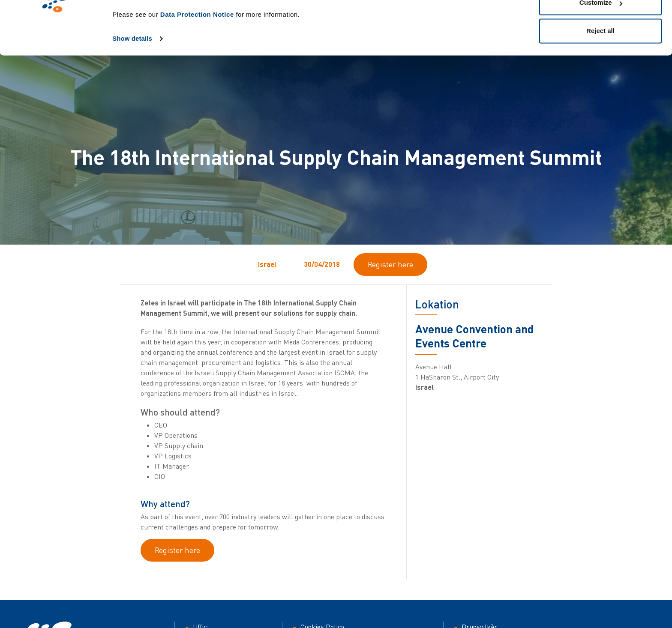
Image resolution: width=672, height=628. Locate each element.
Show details (132, 86)
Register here (390, 264)
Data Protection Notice (197, 62)
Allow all (601, 22)
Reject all (600, 79)
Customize (601, 51)
